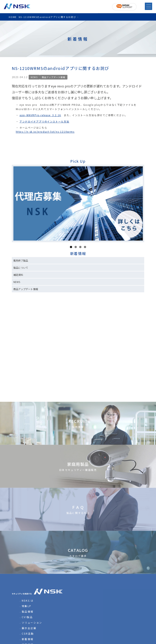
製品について (21, 268)
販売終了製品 (21, 260)
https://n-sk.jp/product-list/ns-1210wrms (45, 132)
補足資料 (18, 275)
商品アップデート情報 (54, 77)
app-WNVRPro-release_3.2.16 (40, 115)
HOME (13, 17)
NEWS (34, 77)
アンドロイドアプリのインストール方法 (44, 121)
